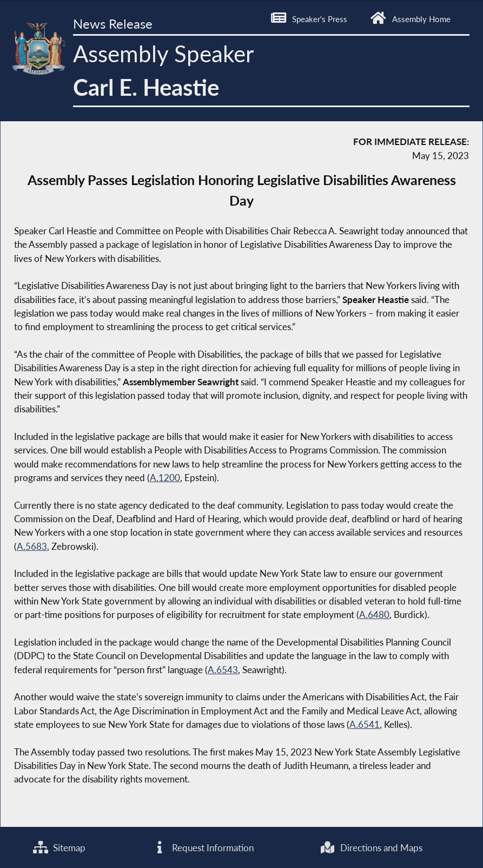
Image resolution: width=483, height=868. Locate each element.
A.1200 (165, 478)
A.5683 (32, 546)
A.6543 (223, 670)
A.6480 (374, 614)
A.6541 (365, 724)
